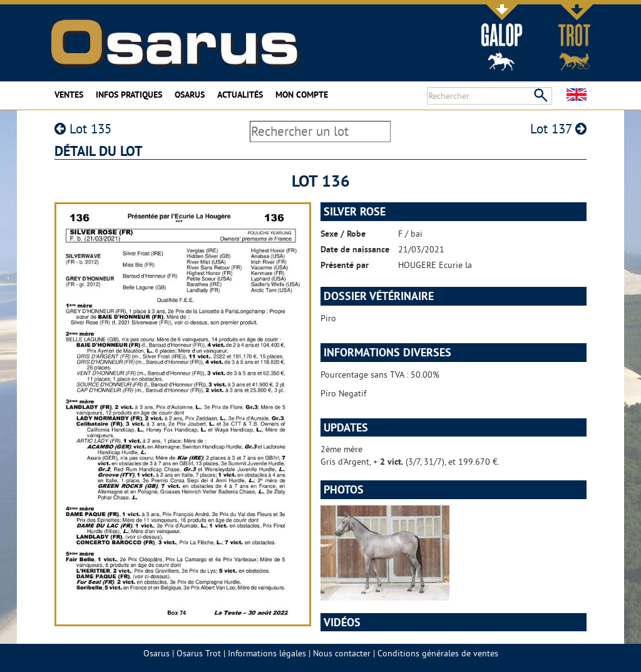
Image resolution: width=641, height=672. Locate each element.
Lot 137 (558, 129)
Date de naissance (355, 249)
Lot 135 (83, 129)
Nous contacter (342, 653)
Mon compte (302, 95)
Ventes (69, 95)
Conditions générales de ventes (438, 653)
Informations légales (267, 653)
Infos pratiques (129, 95)
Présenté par (345, 265)
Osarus (190, 95)
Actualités (240, 95)
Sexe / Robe (343, 234)
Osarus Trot (199, 653)
